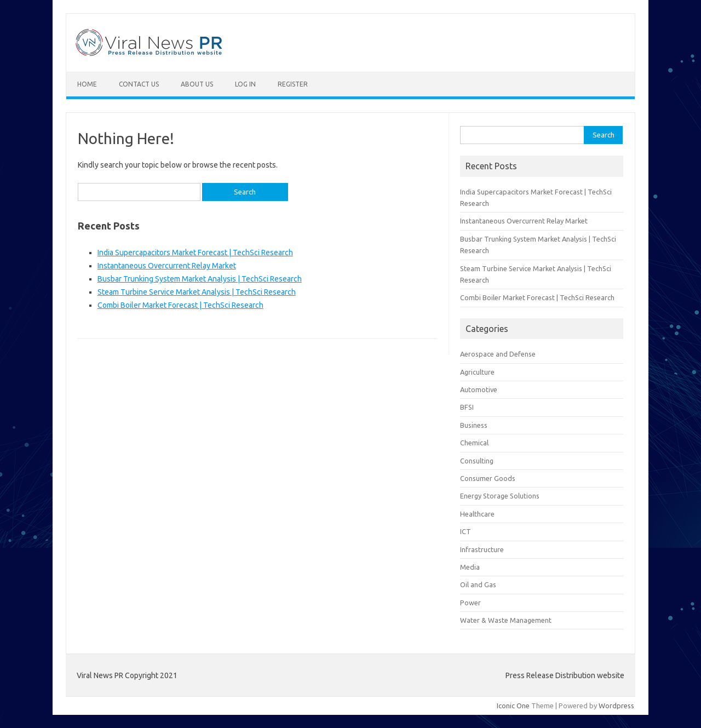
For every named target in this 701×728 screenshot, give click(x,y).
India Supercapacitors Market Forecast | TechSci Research (195, 253)
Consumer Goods (488, 478)
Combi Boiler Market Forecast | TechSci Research (180, 305)
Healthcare (477, 514)
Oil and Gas (478, 584)
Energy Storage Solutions (500, 496)
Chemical (474, 443)
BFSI (467, 407)
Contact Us (139, 84)
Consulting (477, 461)
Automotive (479, 389)
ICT (466, 531)
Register (293, 84)
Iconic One (513, 706)
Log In (245, 84)
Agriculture (477, 372)
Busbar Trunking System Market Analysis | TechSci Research (200, 279)
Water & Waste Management (506, 620)
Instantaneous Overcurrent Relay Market (167, 266)
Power (470, 603)
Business (474, 425)
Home (87, 84)
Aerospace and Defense (498, 354)
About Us (197, 84)
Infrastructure (482, 549)
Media (470, 567)
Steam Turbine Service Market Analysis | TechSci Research (197, 292)
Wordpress (616, 706)
